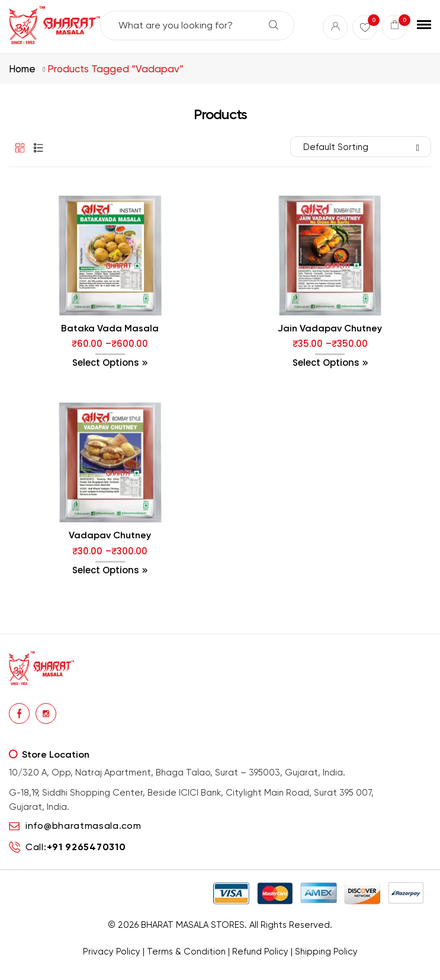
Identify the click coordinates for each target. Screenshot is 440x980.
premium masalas (78, 969)
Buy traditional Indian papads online (160, 969)
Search (274, 25)
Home (22, 69)
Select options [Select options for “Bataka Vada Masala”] (106, 363)
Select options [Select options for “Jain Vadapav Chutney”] (326, 363)
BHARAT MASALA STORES (193, 925)
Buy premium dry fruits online (258, 969)
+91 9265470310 (86, 847)
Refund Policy (260, 952)
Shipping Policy (326, 952)
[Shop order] (361, 147)
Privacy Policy (112, 952)
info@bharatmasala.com (83, 826)
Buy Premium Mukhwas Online (346, 969)
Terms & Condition (186, 952)
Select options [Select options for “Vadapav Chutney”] (106, 570)
